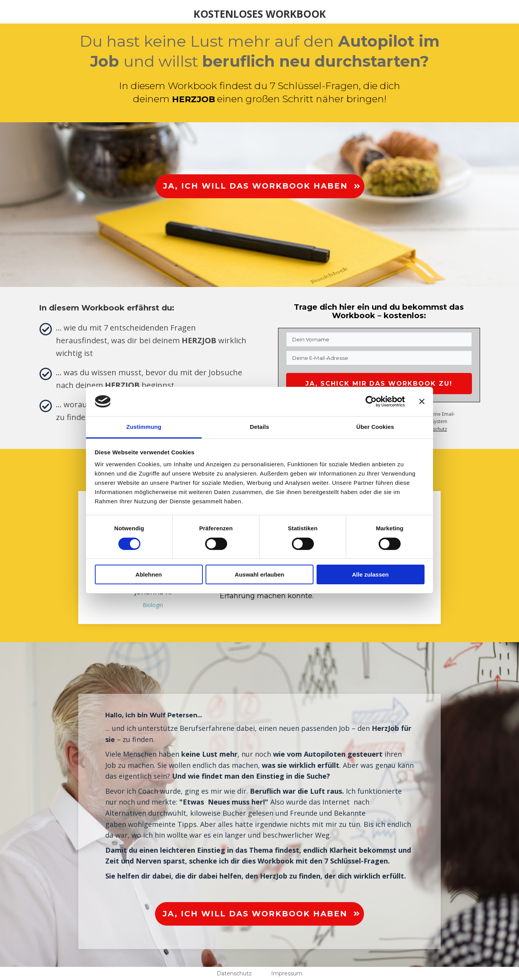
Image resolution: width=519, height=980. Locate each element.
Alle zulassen (370, 574)
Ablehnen (148, 574)
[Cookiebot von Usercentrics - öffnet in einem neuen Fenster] (371, 401)
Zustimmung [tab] (144, 427)
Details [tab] (259, 427)
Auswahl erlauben (259, 574)
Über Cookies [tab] (375, 427)
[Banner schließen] (422, 401)
